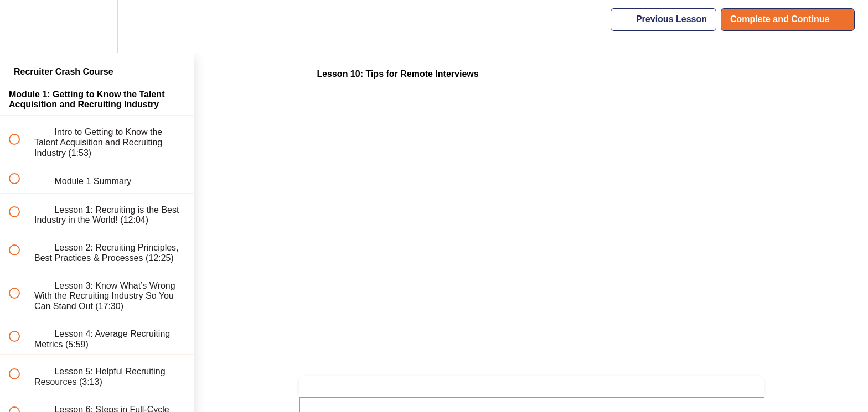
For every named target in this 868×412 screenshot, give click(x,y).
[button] (20, 26)
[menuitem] (97, 26)
